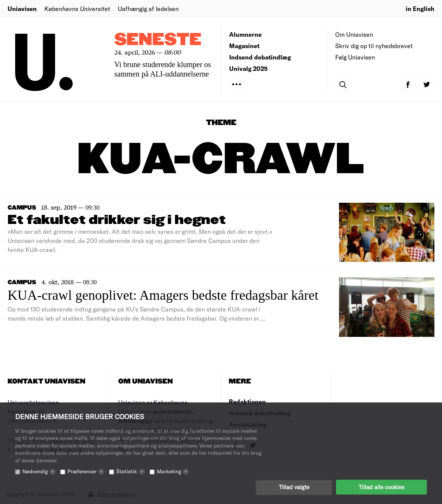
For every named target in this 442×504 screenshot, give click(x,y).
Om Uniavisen (354, 34)
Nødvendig (39, 471)
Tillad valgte (294, 487)
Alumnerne (245, 34)
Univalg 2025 (248, 68)
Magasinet (244, 46)
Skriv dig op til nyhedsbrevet (374, 46)
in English (420, 9)
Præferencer (86, 471)
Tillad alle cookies (381, 487)
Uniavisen (22, 9)
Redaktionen (247, 401)
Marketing (173, 471)
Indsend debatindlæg (260, 57)
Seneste (158, 40)
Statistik (131, 471)
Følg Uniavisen (355, 57)
